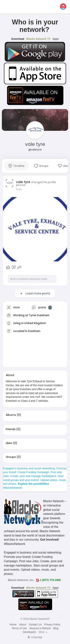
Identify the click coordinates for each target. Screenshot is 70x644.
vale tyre (35, 144)
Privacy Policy (52, 624)
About (23, 624)
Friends (11, 429)
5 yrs (19, 189)
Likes (9, 443)
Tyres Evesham (39, 315)
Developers (29, 632)
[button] (63, 7)
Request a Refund (40, 628)
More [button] (43, 632)
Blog (56, 628)
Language (35, 637)
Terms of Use (19, 628)
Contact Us (35, 624)
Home (13, 624)
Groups (11, 457)
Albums (11, 415)
